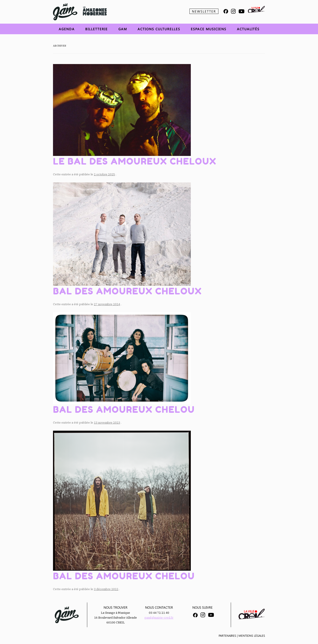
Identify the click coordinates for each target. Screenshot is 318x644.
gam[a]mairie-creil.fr (159, 618)
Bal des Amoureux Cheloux (127, 291)
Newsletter (204, 11)
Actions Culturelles (159, 29)
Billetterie (97, 29)
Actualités (248, 29)
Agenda (67, 29)
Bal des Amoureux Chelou (124, 576)
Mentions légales (252, 635)
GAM (123, 29)
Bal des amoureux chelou (124, 409)
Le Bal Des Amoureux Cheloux (135, 161)
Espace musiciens (209, 29)
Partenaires (227, 635)
